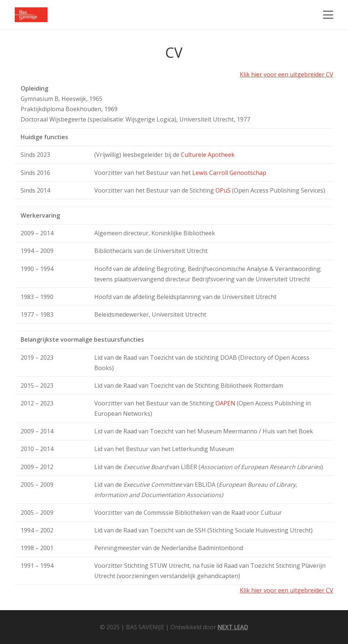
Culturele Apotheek (208, 155)
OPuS (223, 190)
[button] (328, 15)
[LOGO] (31, 15)
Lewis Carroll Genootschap (229, 173)
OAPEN (225, 403)
